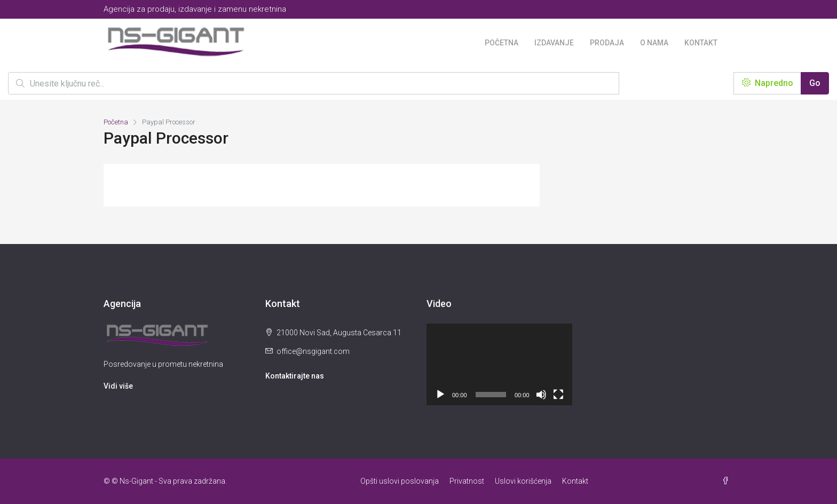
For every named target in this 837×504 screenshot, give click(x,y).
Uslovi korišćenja (523, 481)
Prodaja (607, 43)
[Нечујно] (541, 395)
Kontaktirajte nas (295, 376)
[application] (499, 364)
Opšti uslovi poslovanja (400, 481)
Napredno (768, 83)
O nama (654, 43)
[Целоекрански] (558, 395)
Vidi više (118, 386)
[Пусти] (440, 395)
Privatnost (467, 481)
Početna (502, 43)
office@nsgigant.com (313, 351)
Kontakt (701, 43)
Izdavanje (554, 43)
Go (815, 83)
